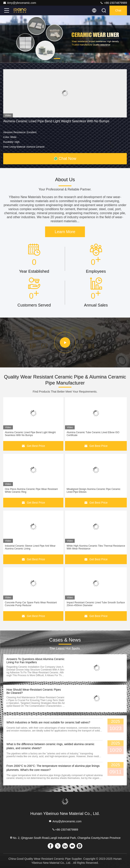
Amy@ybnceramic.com (20, 3)
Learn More (65, 232)
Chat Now (65, 158)
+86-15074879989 (113, 3)
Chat (118, 10)
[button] (57, 59)
